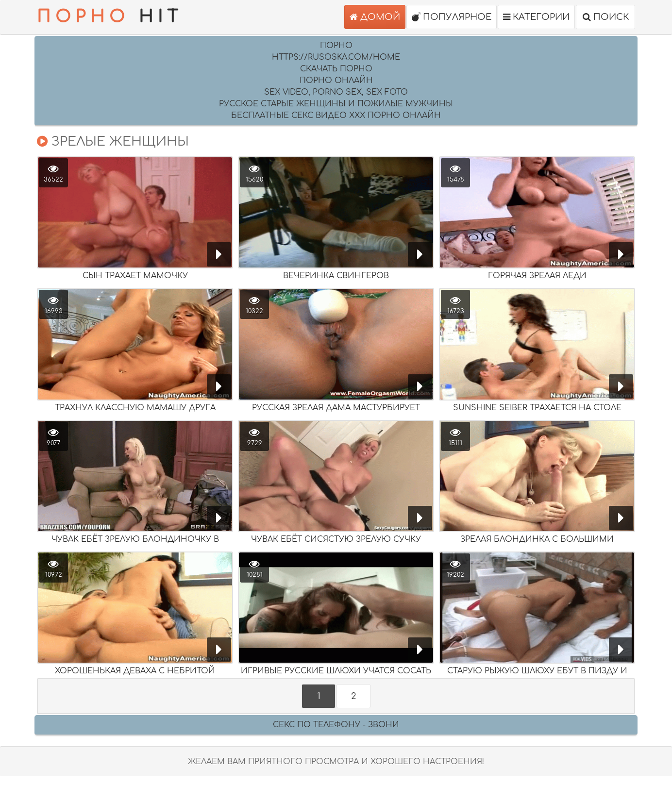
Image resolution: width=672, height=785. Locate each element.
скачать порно (336, 69)
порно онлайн (336, 81)
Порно (336, 46)
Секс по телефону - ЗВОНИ (336, 725)
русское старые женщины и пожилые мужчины (336, 104)
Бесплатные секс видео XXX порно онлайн (336, 116)
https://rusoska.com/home (336, 57)
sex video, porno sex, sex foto (336, 92)
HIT (110, 17)
